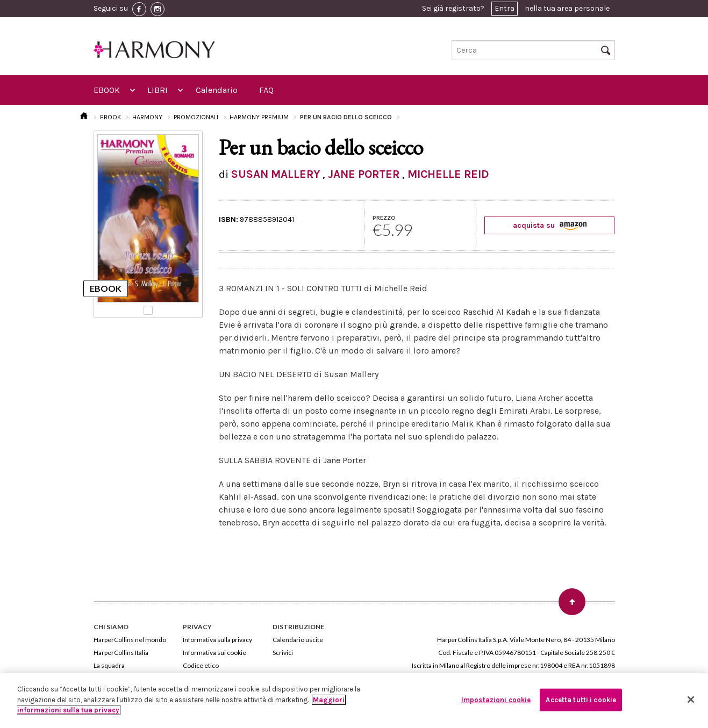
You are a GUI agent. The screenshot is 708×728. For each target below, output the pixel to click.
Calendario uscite (298, 640)
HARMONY (147, 117)
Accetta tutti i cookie (581, 700)
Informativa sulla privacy (217, 640)
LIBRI (158, 90)
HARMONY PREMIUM (259, 117)
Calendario (217, 90)
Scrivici (283, 653)
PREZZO (384, 218)
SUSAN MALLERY (276, 174)
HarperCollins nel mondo (130, 640)
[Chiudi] (691, 700)
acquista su (550, 225)
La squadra (109, 665)
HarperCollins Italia (121, 653)
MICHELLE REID (448, 174)
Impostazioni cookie (496, 700)
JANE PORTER (364, 174)
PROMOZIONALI (196, 117)
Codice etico (201, 665)
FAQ (266, 90)
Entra (505, 8)
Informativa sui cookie (214, 653)
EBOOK (107, 90)
